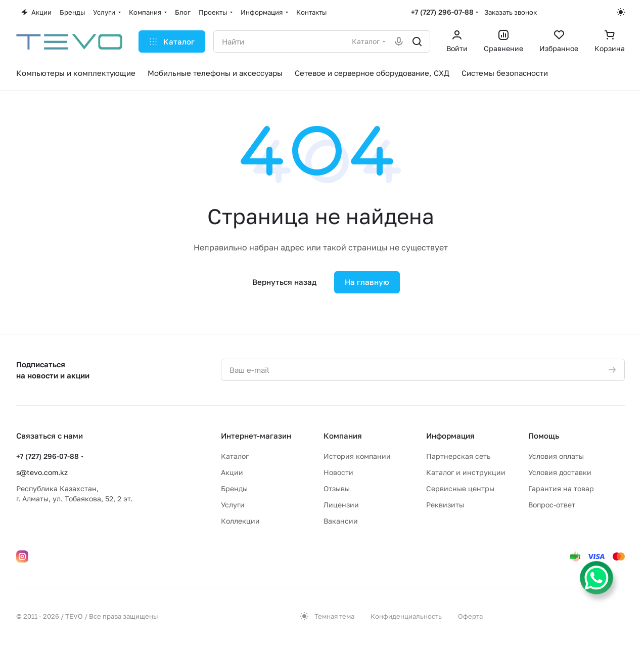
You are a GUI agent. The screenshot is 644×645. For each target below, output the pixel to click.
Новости (338, 472)
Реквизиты (445, 505)
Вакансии (341, 521)
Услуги (233, 505)
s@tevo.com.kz (42, 472)
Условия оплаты (556, 456)
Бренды (234, 488)
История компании (357, 456)
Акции (232, 472)
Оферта (470, 616)
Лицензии (341, 505)
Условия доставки (560, 472)
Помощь (544, 436)
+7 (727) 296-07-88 (442, 12)
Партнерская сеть (458, 456)
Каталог (235, 456)
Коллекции (240, 521)
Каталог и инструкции (466, 472)
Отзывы (337, 488)
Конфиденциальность (406, 616)
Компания (343, 436)
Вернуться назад (284, 282)
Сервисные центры (460, 488)
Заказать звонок (511, 12)
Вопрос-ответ (552, 505)
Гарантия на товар (561, 488)
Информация (450, 436)
